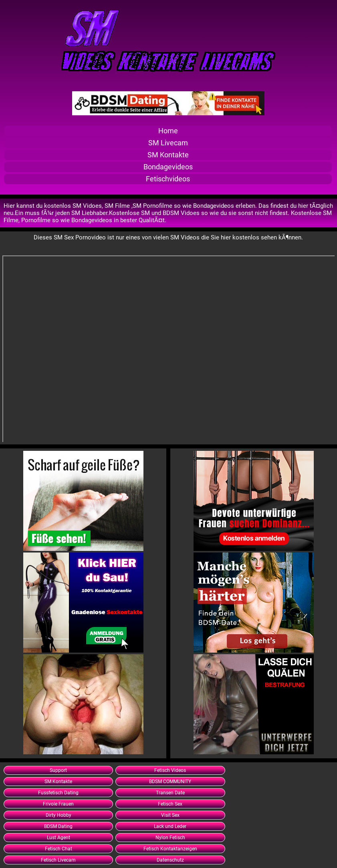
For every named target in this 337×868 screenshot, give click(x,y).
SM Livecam (168, 143)
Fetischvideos (168, 179)
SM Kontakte (168, 155)
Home (168, 131)
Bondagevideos (168, 167)
